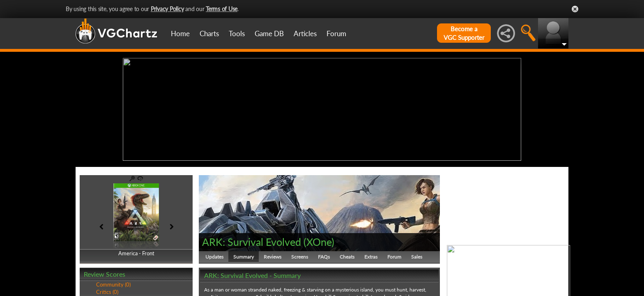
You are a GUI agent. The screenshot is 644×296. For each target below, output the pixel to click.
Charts (209, 34)
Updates (214, 257)
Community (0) (113, 284)
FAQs (324, 257)
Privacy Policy (167, 9)
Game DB (269, 34)
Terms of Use (222, 9)
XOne (319, 242)
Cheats (347, 257)
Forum (336, 34)
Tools (237, 34)
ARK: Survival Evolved (252, 242)
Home (180, 34)
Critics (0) (107, 292)
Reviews (273, 257)
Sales (417, 257)
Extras (371, 257)
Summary (244, 257)
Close (575, 9)
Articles (305, 34)
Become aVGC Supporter (464, 33)
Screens (300, 257)
